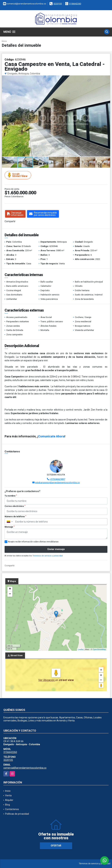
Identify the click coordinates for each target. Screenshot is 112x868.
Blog (7, 805)
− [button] (10, 594)
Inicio (4, 41)
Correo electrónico (15, 506)
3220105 (58, 4)
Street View (18, 175)
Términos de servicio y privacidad (48, 556)
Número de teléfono (15, 517)
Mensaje (10, 527)
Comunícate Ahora (51, 436)
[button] (107, 78)
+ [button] (10, 589)
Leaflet (81, 649)
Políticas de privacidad (17, 814)
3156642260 (75, 4)
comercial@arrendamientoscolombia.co (25, 768)
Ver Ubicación (47, 680)
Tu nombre (11, 496)
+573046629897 (57, 479)
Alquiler (9, 800)
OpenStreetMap (99, 649)
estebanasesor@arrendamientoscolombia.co (57, 482)
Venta (8, 795)
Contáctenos (12, 809)
